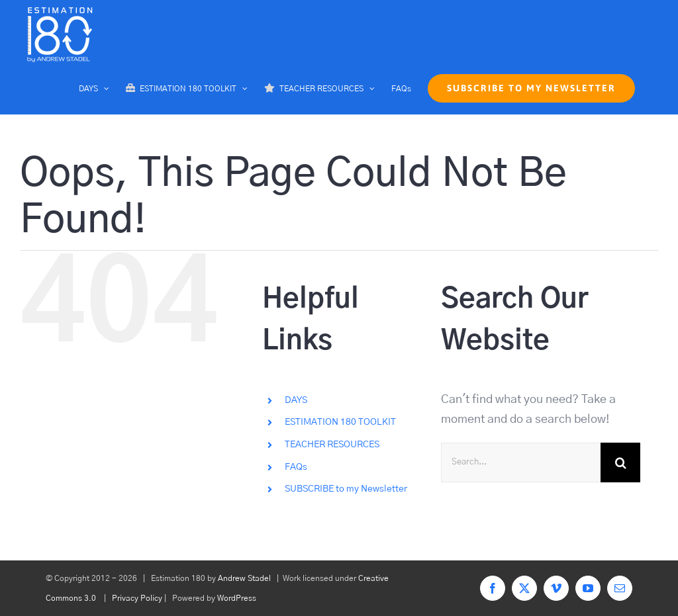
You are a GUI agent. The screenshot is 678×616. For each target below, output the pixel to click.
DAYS (296, 400)
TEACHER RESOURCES (332, 445)
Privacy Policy (137, 598)
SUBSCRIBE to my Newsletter (346, 489)
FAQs (296, 467)
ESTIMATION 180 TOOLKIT (340, 422)
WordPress (237, 598)
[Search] (620, 462)
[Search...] (521, 462)
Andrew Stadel (244, 578)
